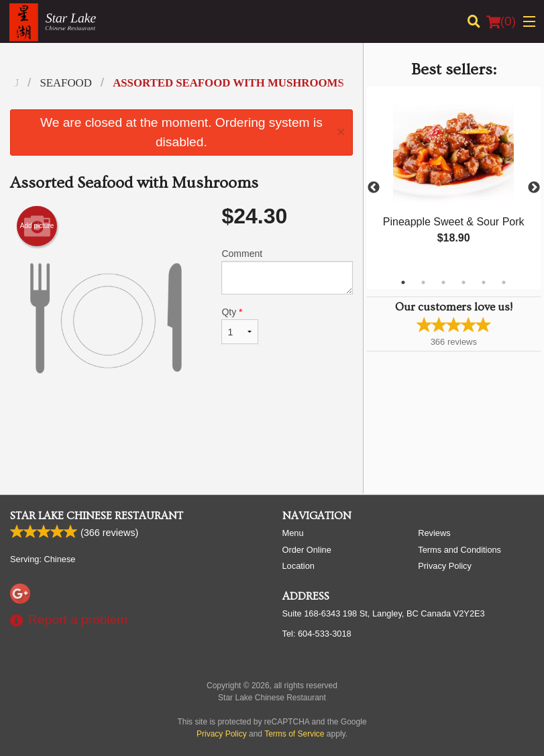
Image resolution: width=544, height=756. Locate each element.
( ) (501, 21)
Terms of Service (294, 734)
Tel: (317, 634)
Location (298, 566)
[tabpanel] (454, 180)
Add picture (37, 226)
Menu (293, 533)
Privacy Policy (445, 566)
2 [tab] (423, 282)
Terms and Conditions (459, 550)
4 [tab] (464, 282)
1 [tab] (403, 282)
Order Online (307, 550)
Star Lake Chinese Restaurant (97, 516)
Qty (239, 325)
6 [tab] (504, 282)
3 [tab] (443, 282)
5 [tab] (484, 282)
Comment (287, 271)
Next (534, 188)
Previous (374, 188)
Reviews (434, 533)
